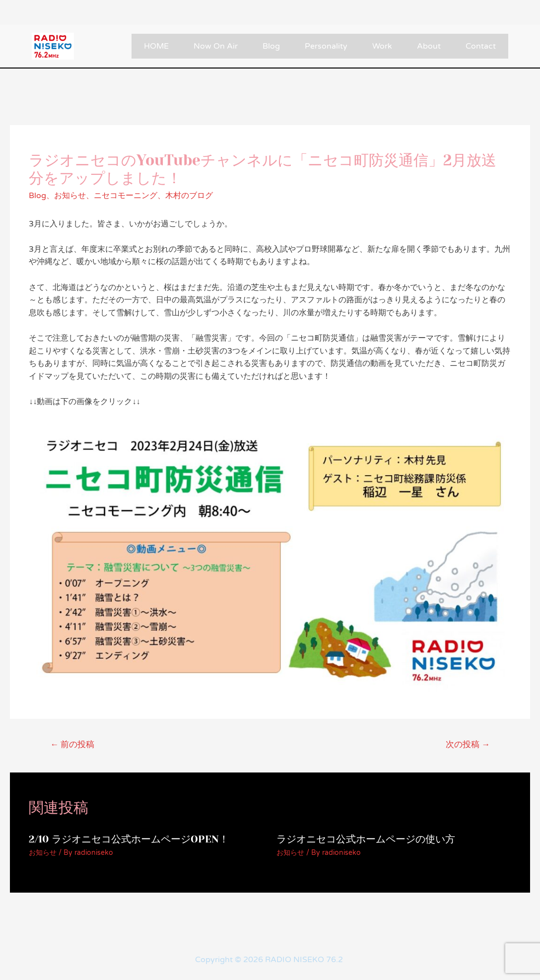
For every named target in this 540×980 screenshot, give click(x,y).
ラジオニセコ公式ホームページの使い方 (366, 839)
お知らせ (70, 196)
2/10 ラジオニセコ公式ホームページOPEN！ (129, 839)
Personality (326, 46)
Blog (271, 46)
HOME (156, 46)
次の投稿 (468, 744)
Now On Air (216, 46)
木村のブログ (189, 196)
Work (382, 46)
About (429, 46)
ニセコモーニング (126, 196)
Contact (481, 46)
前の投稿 (72, 744)
